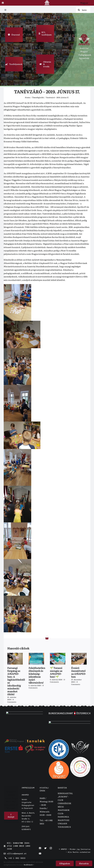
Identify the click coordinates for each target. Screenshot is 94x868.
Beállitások (29, 865)
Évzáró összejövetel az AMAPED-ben (79, 672)
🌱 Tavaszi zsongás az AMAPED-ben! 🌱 (56, 672)
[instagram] (51, 848)
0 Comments (12, 701)
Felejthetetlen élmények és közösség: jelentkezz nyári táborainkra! (37, 675)
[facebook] (3, 3)
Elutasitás (84, 863)
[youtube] (40, 853)
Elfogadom (65, 863)
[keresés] (83, 10)
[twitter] (45, 848)
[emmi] (24, 713)
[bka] (70, 713)
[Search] (79, 10)
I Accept (11, 816)
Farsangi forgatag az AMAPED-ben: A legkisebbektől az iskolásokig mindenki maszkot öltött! (16, 681)
